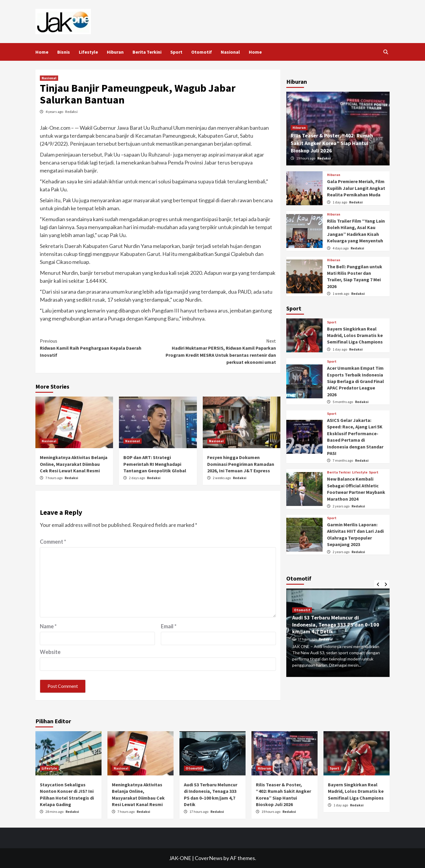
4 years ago (55, 112)
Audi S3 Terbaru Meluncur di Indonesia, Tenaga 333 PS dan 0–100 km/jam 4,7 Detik (336, 624)
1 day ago (340, 202)
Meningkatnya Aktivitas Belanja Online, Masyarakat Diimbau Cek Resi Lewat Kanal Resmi (74, 464)
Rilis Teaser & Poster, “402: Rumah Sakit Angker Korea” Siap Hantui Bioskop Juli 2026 (332, 143)
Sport (176, 52)
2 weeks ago (222, 478)
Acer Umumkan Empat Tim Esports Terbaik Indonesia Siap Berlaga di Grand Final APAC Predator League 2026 (355, 381)
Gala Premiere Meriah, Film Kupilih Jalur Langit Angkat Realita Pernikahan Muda (356, 188)
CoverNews (209, 858)
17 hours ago (308, 639)
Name (48, 626)
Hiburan (115, 52)
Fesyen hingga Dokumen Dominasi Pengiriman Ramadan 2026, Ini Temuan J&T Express (241, 464)
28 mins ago (55, 812)
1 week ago (341, 294)
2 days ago (137, 478)
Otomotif (202, 52)
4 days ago (341, 248)
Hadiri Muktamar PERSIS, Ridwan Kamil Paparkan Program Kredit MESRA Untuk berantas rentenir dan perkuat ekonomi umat (217, 351)
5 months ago (343, 402)
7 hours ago (54, 478)
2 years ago (341, 506)
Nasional (230, 52)
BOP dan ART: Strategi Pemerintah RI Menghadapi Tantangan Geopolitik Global (155, 464)
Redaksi (71, 112)
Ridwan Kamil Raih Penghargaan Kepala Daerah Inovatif (99, 348)
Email (169, 626)
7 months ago (343, 460)
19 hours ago (306, 158)
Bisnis (64, 52)
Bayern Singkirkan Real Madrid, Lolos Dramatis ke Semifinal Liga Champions (355, 335)
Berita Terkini (147, 52)
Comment (53, 542)
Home (42, 52)
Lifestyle (88, 52)
